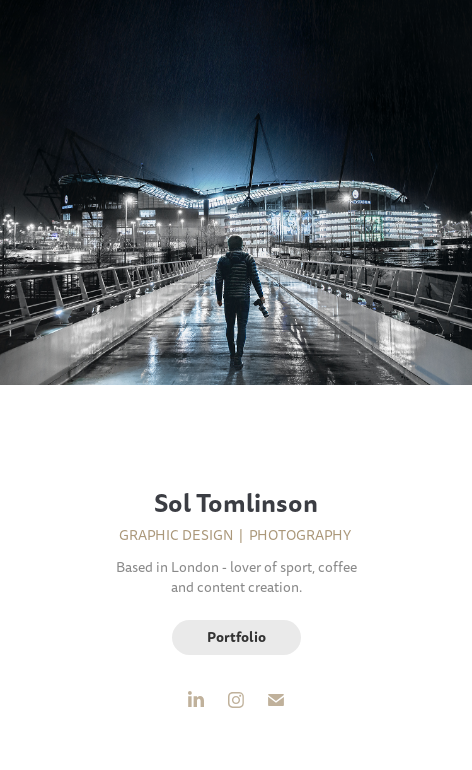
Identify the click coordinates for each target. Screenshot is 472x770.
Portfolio (236, 637)
